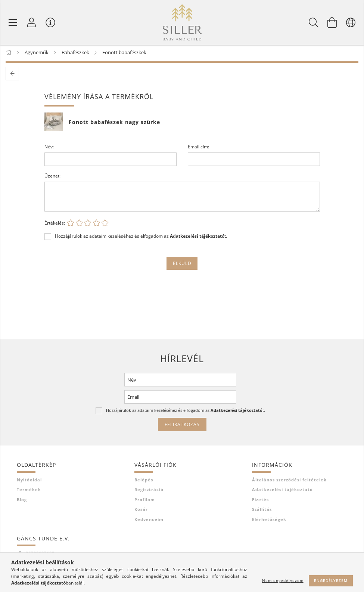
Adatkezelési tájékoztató (282, 491)
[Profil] (32, 22)
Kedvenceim (149, 520)
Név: (49, 148)
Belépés (144, 481)
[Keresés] (314, 22)
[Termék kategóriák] (13, 22)
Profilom (145, 501)
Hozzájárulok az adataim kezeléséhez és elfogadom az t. (141, 237)
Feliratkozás (182, 426)
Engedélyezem (331, 580)
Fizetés (260, 501)
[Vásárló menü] (50, 22)
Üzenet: (52, 177)
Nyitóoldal (29, 481)
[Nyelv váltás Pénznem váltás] (351, 22)
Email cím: (198, 148)
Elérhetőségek (269, 520)
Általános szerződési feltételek (289, 481)
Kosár (141, 511)
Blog (22, 501)
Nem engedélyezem (283, 580)
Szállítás (262, 511)
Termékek (29, 491)
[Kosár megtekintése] (332, 22)
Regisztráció (149, 491)
